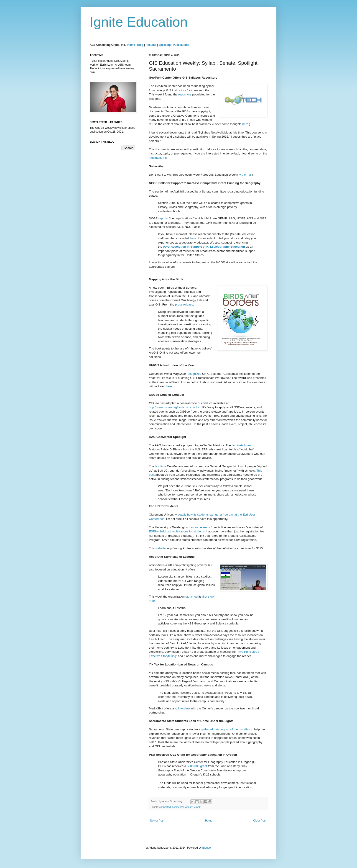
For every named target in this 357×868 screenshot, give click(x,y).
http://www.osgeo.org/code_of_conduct (175, 407)
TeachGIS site (158, 158)
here (245, 124)
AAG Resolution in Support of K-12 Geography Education (204, 247)
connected (165, 807)
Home (131, 45)
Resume (151, 45)
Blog (140, 45)
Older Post (260, 821)
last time (160, 466)
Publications (181, 45)
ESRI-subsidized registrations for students (177, 531)
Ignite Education (139, 22)
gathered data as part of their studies (226, 729)
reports (163, 218)
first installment (242, 445)
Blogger (207, 848)
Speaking (164, 45)
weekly (189, 807)
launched (192, 597)
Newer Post (157, 821)
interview (184, 708)
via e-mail (246, 175)
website (161, 548)
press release (184, 304)
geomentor (178, 807)
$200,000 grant (197, 766)
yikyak (197, 807)
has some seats (199, 527)
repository (185, 94)
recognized (194, 374)
